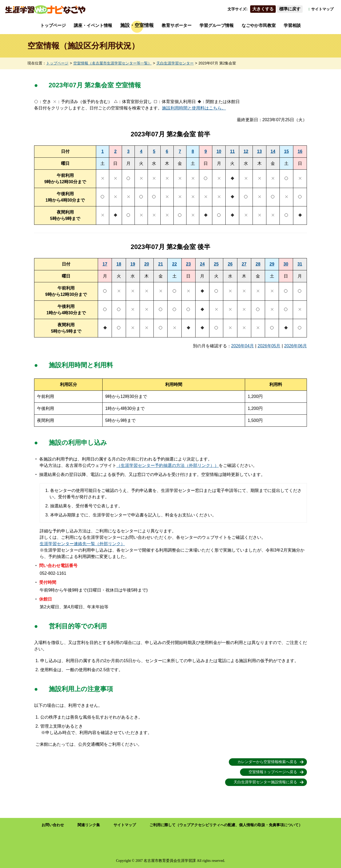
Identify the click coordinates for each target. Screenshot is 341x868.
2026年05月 (269, 346)
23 (188, 264)
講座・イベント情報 (93, 25)
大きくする (263, 9)
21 (161, 264)
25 (216, 264)
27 (244, 264)
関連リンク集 (89, 825)
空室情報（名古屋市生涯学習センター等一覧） (112, 63)
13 (259, 151)
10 (219, 151)
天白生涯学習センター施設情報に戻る (265, 782)
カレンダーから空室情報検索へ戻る (267, 762)
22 (174, 264)
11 (232, 151)
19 (133, 264)
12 (246, 151)
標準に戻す (290, 9)
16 (300, 151)
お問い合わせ (53, 825)
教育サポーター (177, 25)
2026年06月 (296, 346)
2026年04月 (243, 346)
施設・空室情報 (137, 25)
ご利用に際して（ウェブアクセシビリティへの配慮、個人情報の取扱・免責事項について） (226, 825)
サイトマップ (322, 9)
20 (147, 264)
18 (119, 264)
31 (300, 264)
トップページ (53, 25)
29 (272, 264)
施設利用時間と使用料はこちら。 (194, 108)
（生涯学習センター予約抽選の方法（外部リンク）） (168, 465)
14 (273, 151)
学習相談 (292, 25)
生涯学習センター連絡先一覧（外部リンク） (82, 544)
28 (258, 264)
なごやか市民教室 (259, 25)
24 (202, 264)
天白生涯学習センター (175, 63)
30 (286, 264)
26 (230, 264)
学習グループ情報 (217, 25)
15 (286, 151)
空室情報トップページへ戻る (273, 772)
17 (105, 264)
